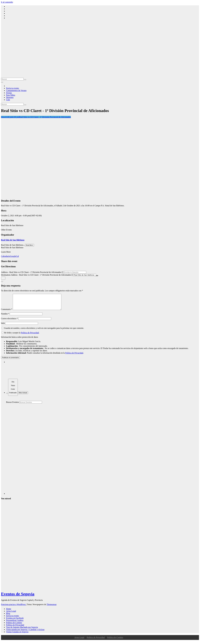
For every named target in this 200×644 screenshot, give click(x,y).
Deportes (10, 97)
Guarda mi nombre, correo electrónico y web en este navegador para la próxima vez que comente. (44, 331)
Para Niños (11, 95)
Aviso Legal (11, 614)
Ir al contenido (7, 2)
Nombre (5, 317)
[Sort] (13, 390)
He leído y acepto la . (20, 336)
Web (3, 326)
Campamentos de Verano (16, 90)
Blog (8, 616)
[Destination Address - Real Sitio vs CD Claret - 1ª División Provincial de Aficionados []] (85, 275)
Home (9, 612)
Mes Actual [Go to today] (23, 396)
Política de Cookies (14, 626)
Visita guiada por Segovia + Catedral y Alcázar (25, 633)
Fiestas (9, 93)
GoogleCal (14, 256)
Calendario (5, 256)
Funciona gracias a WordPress (14, 607)
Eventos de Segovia (18, 597)
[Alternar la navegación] (2, 82)
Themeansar (52, 607)
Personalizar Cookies (15, 623)
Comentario (7, 312)
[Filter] (7, 396)
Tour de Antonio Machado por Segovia (22, 630)
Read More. (29, 245)
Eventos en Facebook (15, 621)
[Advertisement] (100, 59)
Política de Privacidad (30, 336)
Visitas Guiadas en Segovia (17, 635)
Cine (8, 100)
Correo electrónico (9, 322)
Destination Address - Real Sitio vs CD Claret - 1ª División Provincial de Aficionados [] (37, 275)
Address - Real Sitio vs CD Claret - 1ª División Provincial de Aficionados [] (32, 272)
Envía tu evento (12, 88)
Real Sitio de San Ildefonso (13, 240)
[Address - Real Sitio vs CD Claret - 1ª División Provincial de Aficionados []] (75, 272)
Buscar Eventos (12, 405)
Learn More (6, 252)
